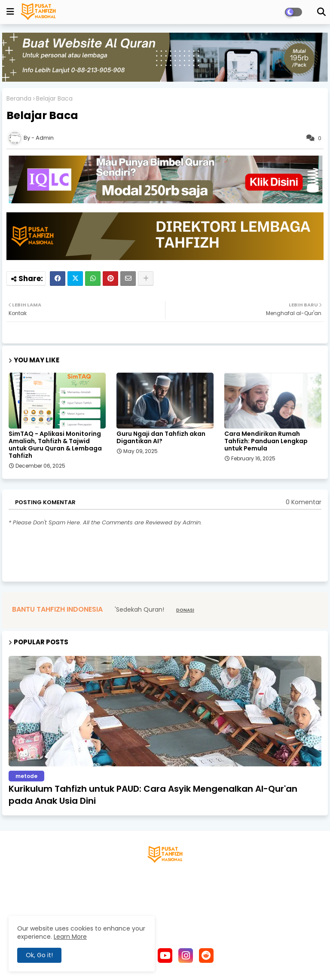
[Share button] (146, 279)
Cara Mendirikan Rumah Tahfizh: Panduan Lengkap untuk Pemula (266, 441)
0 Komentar (304, 502)
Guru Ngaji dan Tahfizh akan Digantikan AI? (161, 438)
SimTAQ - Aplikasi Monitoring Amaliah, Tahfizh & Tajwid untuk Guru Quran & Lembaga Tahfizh (55, 445)
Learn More (70, 937)
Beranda (19, 99)
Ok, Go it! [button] (39, 955)
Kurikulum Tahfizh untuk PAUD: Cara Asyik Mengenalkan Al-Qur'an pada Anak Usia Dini (153, 795)
